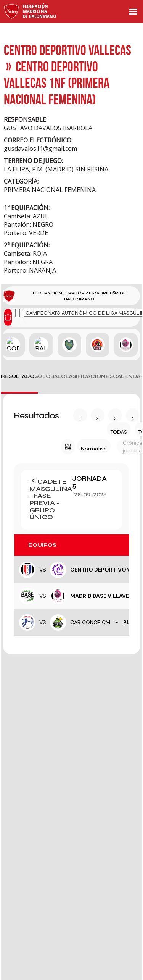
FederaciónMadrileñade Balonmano (39, 11)
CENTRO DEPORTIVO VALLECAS (67, 50)
